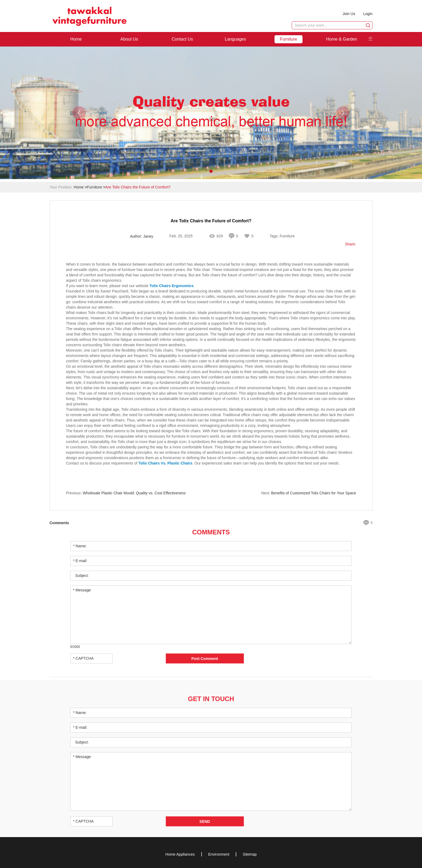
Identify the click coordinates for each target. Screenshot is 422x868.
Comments (211, 532)
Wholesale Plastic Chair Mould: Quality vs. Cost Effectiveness (134, 493)
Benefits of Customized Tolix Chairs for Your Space (314, 493)
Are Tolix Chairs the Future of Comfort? (138, 187)
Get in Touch (211, 699)
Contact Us (182, 39)
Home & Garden (342, 39)
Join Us (349, 14)
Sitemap (250, 854)
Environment (219, 854)
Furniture (289, 39)
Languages (235, 39)
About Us (129, 39)
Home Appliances (180, 854)
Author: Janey (142, 236)
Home (76, 39)
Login (368, 14)
